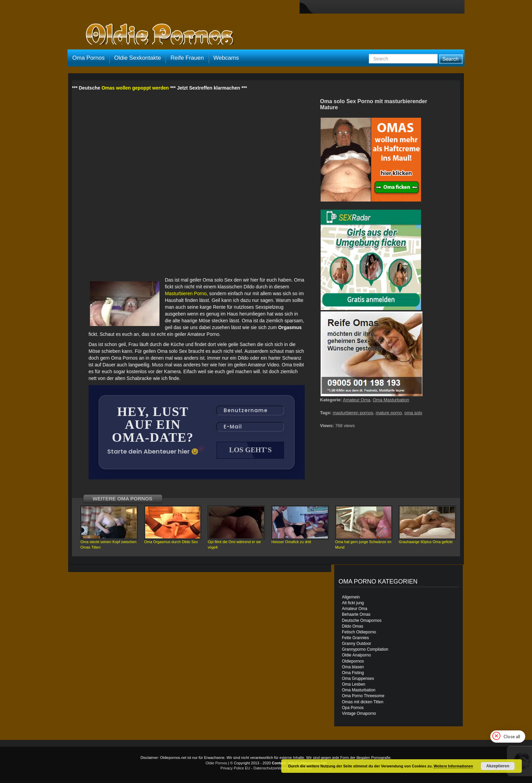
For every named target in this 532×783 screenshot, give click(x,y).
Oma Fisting (353, 673)
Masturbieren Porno (186, 293)
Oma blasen (353, 667)
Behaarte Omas (356, 614)
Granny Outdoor (357, 644)
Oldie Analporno (356, 655)
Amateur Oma (357, 400)
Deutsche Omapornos (362, 620)
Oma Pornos (88, 58)
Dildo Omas (353, 626)
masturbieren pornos (353, 413)
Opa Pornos (353, 708)
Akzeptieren (498, 766)
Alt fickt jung (353, 603)
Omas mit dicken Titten (363, 702)
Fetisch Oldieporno (359, 632)
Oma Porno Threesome (363, 696)
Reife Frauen (187, 58)
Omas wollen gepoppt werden (135, 88)
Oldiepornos (353, 661)
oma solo (413, 413)
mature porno (389, 413)
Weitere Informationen (453, 766)
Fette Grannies (355, 638)
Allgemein (351, 597)
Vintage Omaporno (359, 713)
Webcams (226, 58)
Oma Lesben (354, 684)
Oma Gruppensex (358, 679)
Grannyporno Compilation (365, 649)
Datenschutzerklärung (272, 768)
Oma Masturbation (391, 400)
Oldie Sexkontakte (137, 58)
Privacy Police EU (235, 768)
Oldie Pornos (216, 763)
